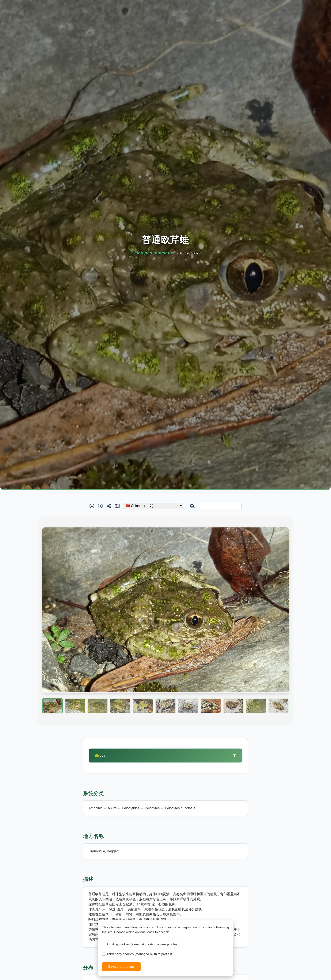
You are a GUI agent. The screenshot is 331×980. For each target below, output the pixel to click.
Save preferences (121, 967)
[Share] (109, 506)
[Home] (92, 506)
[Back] (100, 506)
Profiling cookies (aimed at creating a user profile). (142, 944)
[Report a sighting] (117, 506)
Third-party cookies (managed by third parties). (140, 954)
